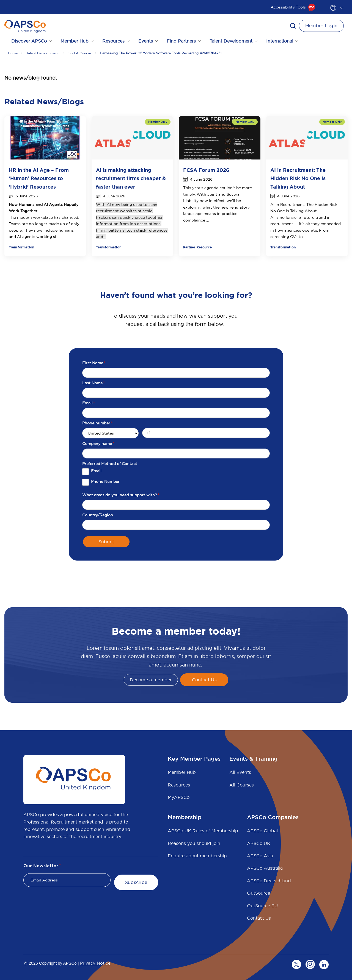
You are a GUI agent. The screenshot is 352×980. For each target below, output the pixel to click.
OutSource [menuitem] (258, 893)
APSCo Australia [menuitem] (265, 868)
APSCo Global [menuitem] (262, 831)
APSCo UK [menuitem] (259, 843)
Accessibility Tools (293, 7)
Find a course (79, 53)
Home (13, 53)
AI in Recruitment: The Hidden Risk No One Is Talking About (298, 178)
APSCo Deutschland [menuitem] (269, 881)
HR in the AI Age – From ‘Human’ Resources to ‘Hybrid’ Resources (39, 178)
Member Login (321, 26)
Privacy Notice (95, 963)
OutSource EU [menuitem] (262, 906)
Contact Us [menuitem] (259, 918)
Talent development (43, 53)
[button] (293, 26)
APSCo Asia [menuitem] (260, 856)
